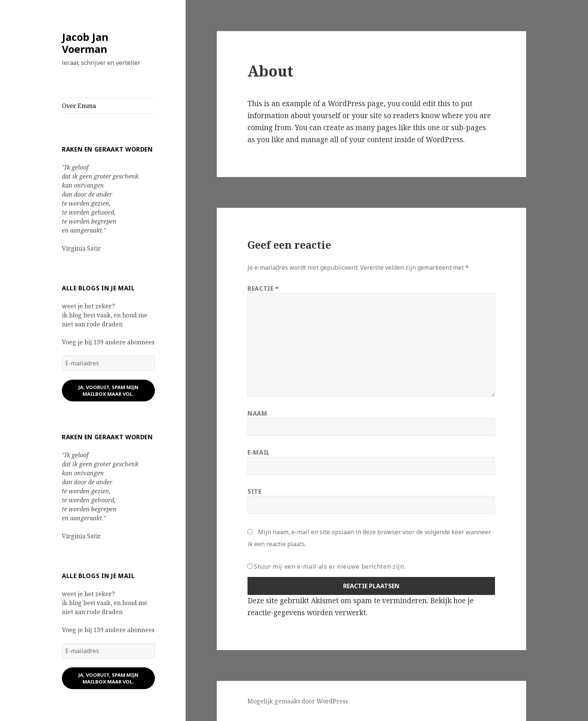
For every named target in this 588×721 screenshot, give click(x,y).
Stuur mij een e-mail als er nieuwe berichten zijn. (330, 566)
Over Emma (79, 106)
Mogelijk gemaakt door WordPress (298, 701)
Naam (257, 413)
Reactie (263, 288)
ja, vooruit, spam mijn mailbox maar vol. (108, 391)
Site (255, 491)
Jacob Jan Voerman (85, 43)
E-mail (259, 452)
